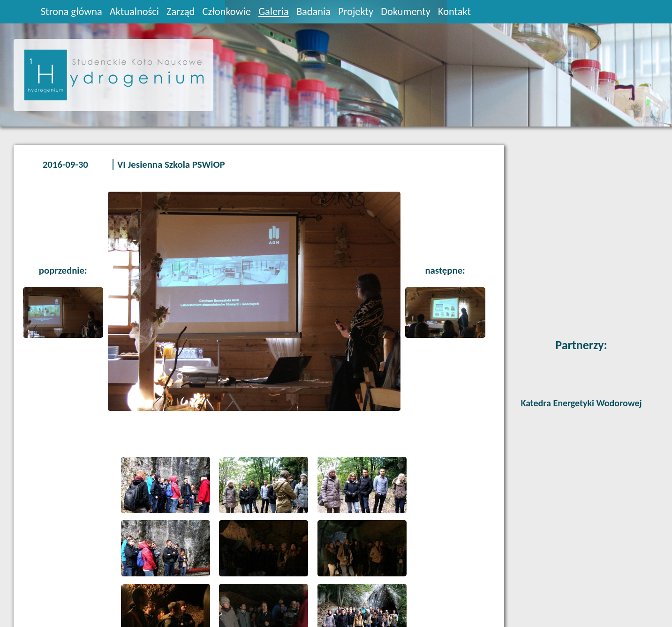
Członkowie (226, 11)
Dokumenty (405, 11)
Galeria (274, 11)
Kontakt (454, 11)
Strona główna (72, 11)
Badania (313, 11)
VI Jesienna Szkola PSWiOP (171, 164)
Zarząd (181, 11)
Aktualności (134, 11)
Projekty (356, 11)
